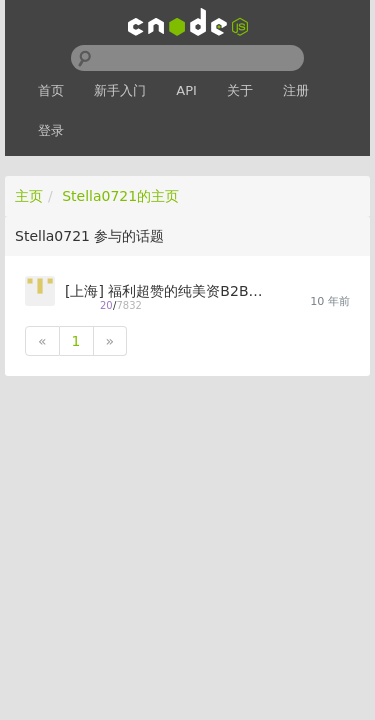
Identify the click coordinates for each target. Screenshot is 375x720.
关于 (240, 90)
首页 (51, 90)
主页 (29, 196)
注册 (296, 90)
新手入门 (120, 90)
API (186, 90)
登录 (51, 130)
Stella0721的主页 (120, 196)
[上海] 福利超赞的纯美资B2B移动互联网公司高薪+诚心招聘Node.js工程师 (165, 291)
